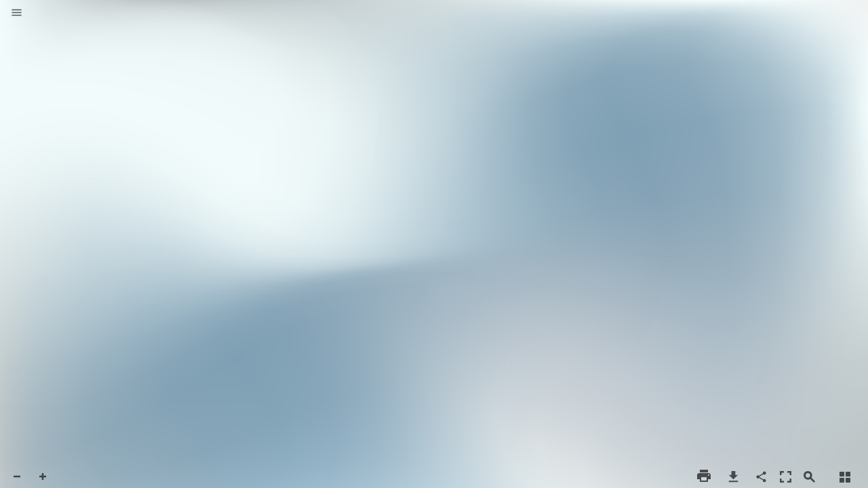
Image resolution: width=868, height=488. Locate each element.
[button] (17, 14)
